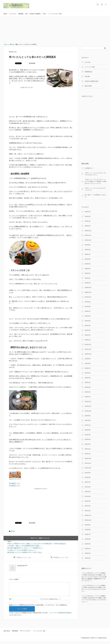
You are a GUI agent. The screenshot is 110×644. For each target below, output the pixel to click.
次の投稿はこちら (15, 486)
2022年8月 (88, 420)
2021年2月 (88, 506)
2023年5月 (88, 378)
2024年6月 (88, 316)
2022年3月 (88, 444)
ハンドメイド (13, 14)
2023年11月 (88, 349)
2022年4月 (88, 439)
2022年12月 (88, 401)
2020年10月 (88, 520)
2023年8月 (88, 364)
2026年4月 (88, 212)
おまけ (44, 14)
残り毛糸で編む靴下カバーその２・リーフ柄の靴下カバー (25, 548)
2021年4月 (88, 496)
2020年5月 (88, 544)
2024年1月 (88, 340)
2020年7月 (88, 534)
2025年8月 (88, 250)
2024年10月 (88, 297)
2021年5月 (88, 492)
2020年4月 (88, 549)
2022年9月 (88, 416)
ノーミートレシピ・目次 (55, 14)
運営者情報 (15, 634)
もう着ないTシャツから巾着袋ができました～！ (22, 550)
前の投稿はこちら (15, 483)
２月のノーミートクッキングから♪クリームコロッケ (95, 189)
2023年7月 (88, 368)
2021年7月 (88, 482)
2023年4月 (88, 382)
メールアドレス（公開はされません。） (51, 602)
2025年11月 (88, 235)
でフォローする (24, 557)
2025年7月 (88, 254)
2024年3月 (88, 330)
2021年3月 (88, 501)
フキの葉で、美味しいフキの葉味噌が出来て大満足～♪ (24, 546)
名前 (10, 602)
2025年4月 (88, 269)
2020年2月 (88, 558)
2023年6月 (88, 373)
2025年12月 (88, 231)
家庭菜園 (21, 14)
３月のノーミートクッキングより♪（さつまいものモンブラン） (95, 174)
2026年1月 (88, 226)
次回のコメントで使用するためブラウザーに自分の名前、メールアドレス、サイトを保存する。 (39, 608)
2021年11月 (88, 463)
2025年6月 (88, 259)
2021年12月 (88, 458)
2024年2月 (88, 335)
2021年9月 (88, 473)
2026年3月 (88, 216)
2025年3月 (88, 273)
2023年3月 (88, 387)
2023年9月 (88, 359)
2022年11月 (88, 406)
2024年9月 (88, 302)
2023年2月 (88, 392)
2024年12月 (88, 288)
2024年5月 (88, 321)
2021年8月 (88, 477)
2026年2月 (88, 221)
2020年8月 (88, 530)
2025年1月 (88, 283)
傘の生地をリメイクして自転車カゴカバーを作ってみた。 (25, 552)
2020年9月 (88, 525)
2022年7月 (88, 425)
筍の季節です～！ (90, 168)
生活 (26, 14)
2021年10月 (88, 468)
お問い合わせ (7, 634)
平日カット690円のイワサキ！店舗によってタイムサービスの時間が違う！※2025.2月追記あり (37, 544)
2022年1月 (88, 454)
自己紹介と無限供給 (35, 14)
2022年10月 (88, 411)
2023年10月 (88, 354)
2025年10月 (88, 240)
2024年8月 (88, 307)
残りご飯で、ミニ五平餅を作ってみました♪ (96, 196)
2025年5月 (88, 264)
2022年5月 (88, 435)
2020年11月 (88, 515)
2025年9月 (88, 245)
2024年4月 (88, 326)
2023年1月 (88, 397)
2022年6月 (88, 430)
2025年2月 (88, 278)
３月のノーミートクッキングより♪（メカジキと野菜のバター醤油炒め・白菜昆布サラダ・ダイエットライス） (96, 181)
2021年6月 (88, 487)
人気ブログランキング (15, 479)
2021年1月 (88, 511)
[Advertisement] (55, 29)
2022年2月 (88, 449)
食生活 (5, 14)
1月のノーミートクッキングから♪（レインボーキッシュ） (94, 600)
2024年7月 (88, 311)
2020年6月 (88, 539)
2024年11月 (88, 292)
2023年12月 (88, 344)
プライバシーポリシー (25, 634)
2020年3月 (88, 553)
